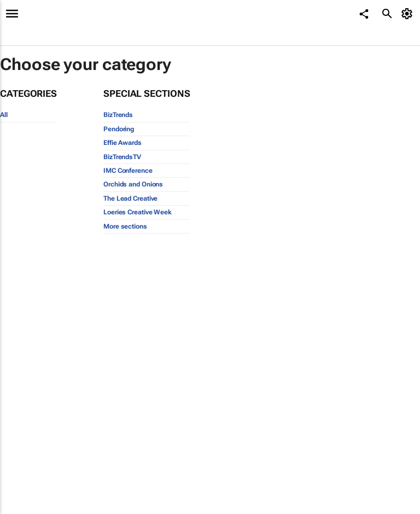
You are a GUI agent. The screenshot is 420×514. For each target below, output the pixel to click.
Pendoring (119, 129)
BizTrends (118, 115)
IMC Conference (128, 171)
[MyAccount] (409, 14)
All (4, 115)
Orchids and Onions (133, 184)
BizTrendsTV (122, 157)
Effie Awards (122, 143)
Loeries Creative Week (138, 212)
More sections (125, 226)
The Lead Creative (130, 198)
